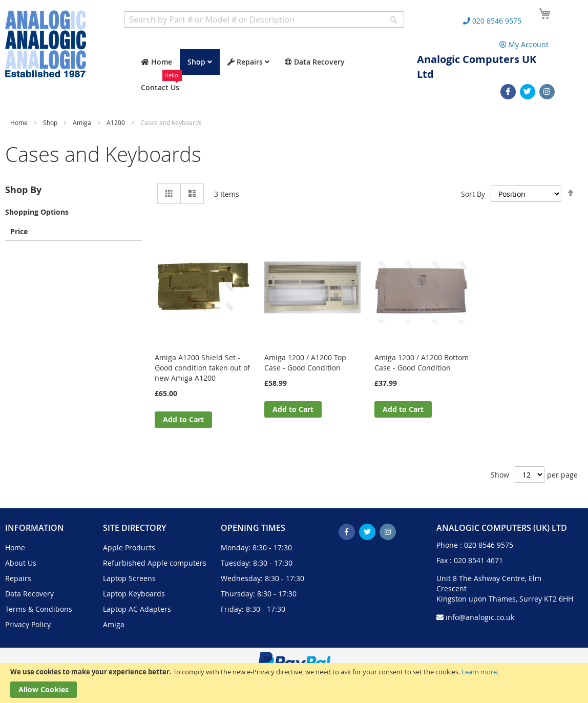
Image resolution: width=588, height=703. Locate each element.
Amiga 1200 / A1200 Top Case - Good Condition (305, 363)
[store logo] (46, 44)
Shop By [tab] (23, 190)
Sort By (473, 194)
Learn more (479, 672)
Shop (51, 122)
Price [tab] (19, 231)
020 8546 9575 (489, 545)
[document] (294, 683)
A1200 (117, 122)
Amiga (83, 122)
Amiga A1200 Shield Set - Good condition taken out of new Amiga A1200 (202, 368)
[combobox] (264, 19)
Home (20, 122)
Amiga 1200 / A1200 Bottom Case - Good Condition (422, 363)
